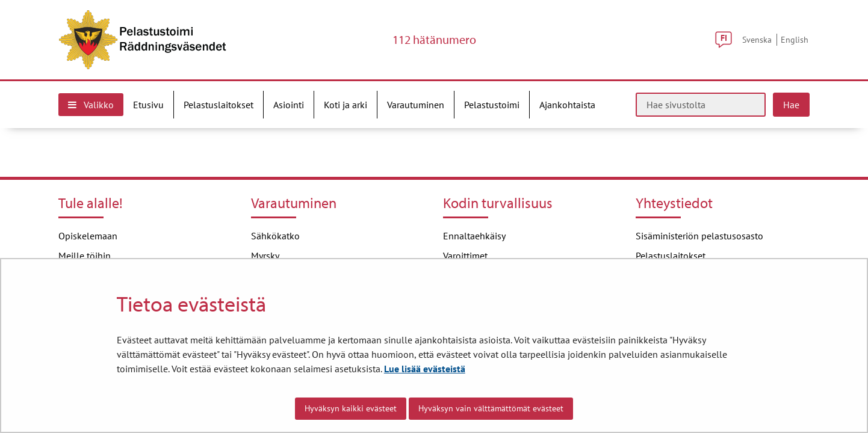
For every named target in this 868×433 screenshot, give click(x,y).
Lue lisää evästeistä (425, 369)
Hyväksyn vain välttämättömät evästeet (491, 408)
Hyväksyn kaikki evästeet (351, 408)
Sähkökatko (275, 236)
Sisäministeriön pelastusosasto (699, 236)
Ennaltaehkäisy (474, 236)
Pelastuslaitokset (671, 256)
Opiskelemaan (88, 236)
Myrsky (265, 256)
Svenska (757, 39)
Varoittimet (465, 256)
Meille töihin (85, 256)
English (795, 39)
